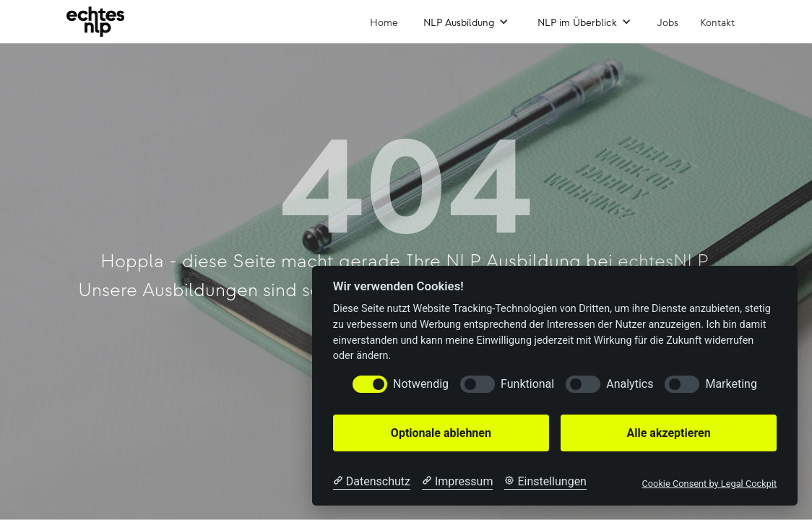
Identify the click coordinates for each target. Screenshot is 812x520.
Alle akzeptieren (668, 433)
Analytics (630, 384)
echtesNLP (662, 262)
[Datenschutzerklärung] (372, 482)
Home (384, 23)
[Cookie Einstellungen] (545, 482)
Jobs (668, 23)
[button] (466, 22)
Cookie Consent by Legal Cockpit (709, 484)
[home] (95, 22)
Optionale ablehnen (441, 433)
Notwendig (421, 384)
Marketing (731, 384)
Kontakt (717, 23)
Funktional (527, 384)
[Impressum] (457, 482)
